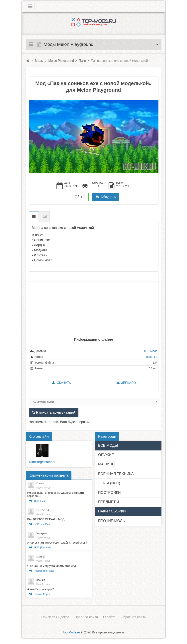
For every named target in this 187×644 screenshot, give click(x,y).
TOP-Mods (150, 351)
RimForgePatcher (42, 462)
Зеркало (126, 383)
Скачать (61, 383)
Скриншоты (45, 217)
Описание (34, 217)
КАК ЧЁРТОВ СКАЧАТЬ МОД (46, 519)
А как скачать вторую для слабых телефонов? (57, 543)
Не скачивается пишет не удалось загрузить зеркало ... (56, 494)
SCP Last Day (42, 524)
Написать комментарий (56, 412)
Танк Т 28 (39, 501)
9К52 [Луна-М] (42, 547)
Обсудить (105, 197)
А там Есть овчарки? (41, 589)
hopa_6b (152, 357)
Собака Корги (42, 594)
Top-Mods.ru (71, 632)
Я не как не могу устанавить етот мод (52, 566)
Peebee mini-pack (44, 571)
